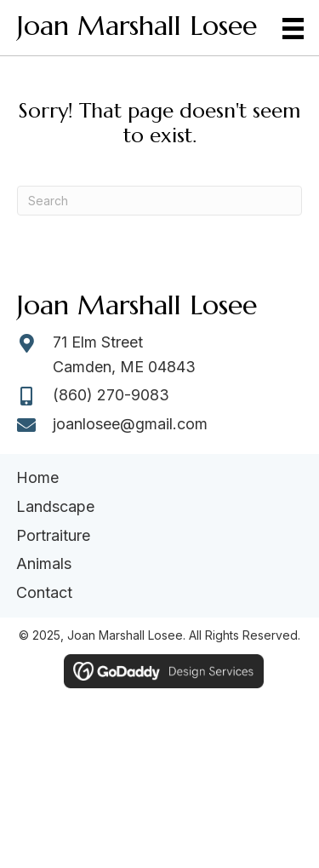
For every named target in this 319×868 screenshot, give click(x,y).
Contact (44, 592)
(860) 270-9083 (111, 395)
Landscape (55, 506)
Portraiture (53, 535)
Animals (44, 563)
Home (37, 477)
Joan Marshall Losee (137, 26)
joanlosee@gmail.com (130, 424)
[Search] (159, 201)
